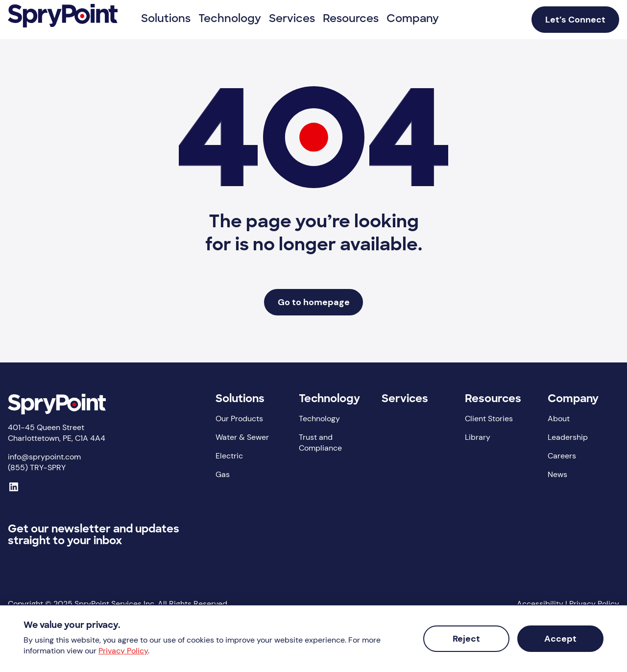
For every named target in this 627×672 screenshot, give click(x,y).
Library (478, 437)
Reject (466, 639)
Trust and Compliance (320, 443)
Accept (560, 639)
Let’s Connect (575, 20)
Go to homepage (314, 302)
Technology (329, 399)
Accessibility (540, 604)
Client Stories (489, 419)
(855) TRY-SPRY (37, 468)
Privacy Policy (594, 604)
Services (405, 399)
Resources (493, 399)
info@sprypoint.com (44, 457)
